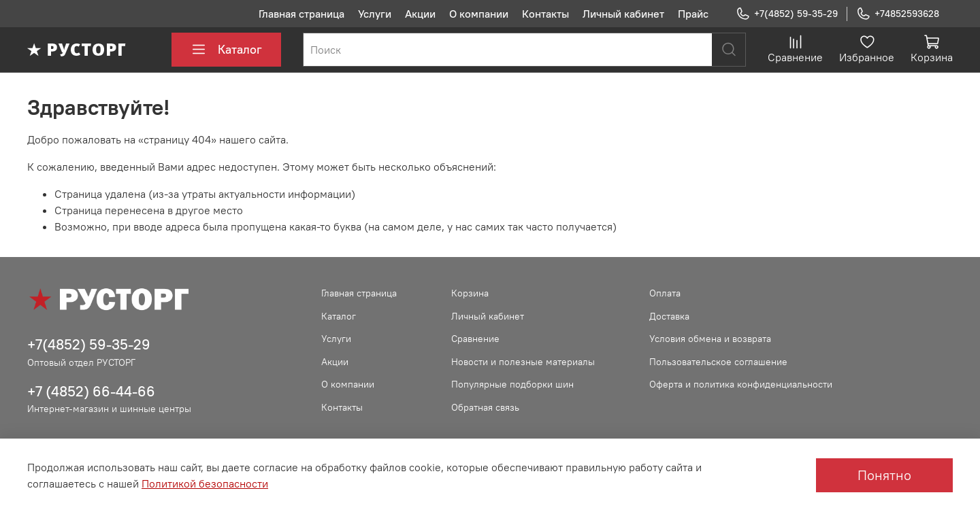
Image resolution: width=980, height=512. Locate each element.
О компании (479, 14)
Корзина (470, 293)
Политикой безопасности (205, 483)
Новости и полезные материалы (523, 362)
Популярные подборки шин (512, 384)
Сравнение (475, 339)
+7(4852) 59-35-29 (787, 14)
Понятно (884, 475)
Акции (420, 14)
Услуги (375, 14)
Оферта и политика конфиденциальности (741, 384)
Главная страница (301, 14)
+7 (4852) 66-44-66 (91, 391)
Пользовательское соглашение (718, 362)
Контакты (545, 14)
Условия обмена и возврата (710, 339)
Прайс (693, 14)
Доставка (669, 316)
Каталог (226, 50)
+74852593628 (898, 14)
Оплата (665, 293)
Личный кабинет (623, 14)
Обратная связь (485, 407)
